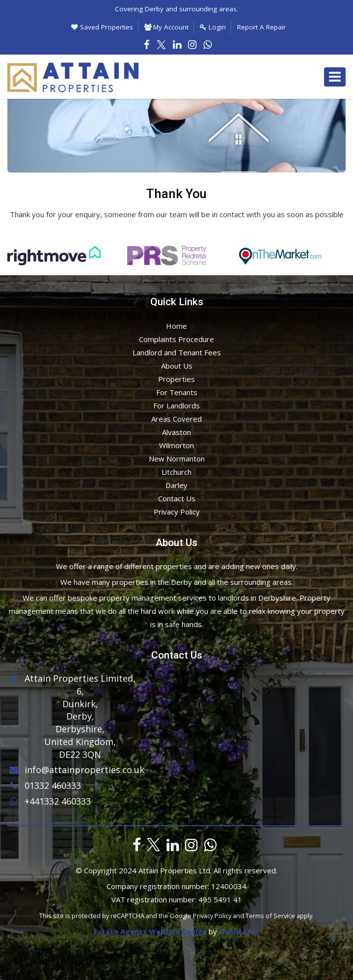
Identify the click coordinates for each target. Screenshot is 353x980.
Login (213, 27)
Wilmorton (176, 445)
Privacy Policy (177, 512)
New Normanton (177, 459)
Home (176, 326)
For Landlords (176, 405)
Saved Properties (102, 27)
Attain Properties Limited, (80, 678)
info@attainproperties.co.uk (76, 769)
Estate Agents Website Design (150, 931)
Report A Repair (261, 27)
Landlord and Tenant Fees (177, 352)
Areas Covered (176, 419)
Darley (176, 485)
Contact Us (177, 498)
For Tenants (177, 392)
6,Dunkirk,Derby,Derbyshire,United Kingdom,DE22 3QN (80, 723)
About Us (177, 366)
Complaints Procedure (176, 339)
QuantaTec (239, 931)
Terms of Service (270, 916)
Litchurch (176, 472)
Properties (176, 379)
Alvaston (176, 432)
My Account (166, 27)
